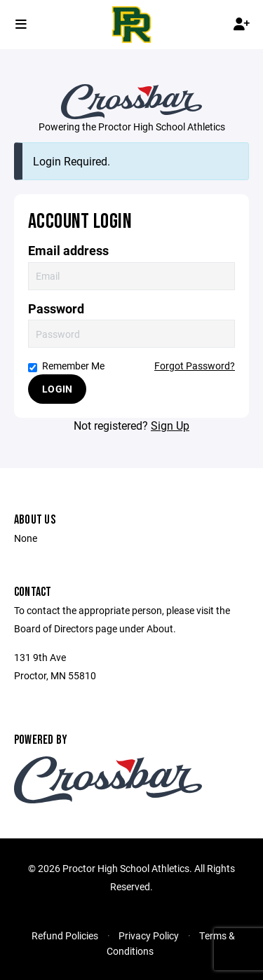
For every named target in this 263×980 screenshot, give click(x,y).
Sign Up (170, 425)
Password (56, 309)
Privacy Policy (149, 935)
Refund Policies (65, 935)
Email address (68, 251)
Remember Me (66, 366)
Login (57, 389)
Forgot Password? (195, 366)
